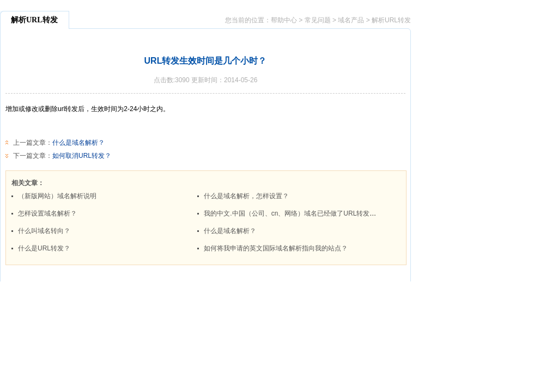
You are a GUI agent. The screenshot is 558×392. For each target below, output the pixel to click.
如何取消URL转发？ (82, 156)
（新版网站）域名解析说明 (57, 196)
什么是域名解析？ (78, 143)
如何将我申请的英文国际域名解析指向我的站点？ (276, 248)
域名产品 (351, 20)
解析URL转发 (391, 20)
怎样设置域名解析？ (47, 213)
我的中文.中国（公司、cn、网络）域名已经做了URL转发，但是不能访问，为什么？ (326, 213)
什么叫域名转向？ (44, 231)
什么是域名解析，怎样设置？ (246, 196)
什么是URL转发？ (44, 248)
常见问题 (318, 20)
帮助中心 (284, 20)
